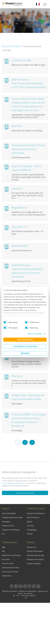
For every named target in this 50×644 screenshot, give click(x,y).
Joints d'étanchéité (9, 513)
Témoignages (32, 530)
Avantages (6, 521)
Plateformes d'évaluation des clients (11, 557)
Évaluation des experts (35, 559)
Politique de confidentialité (27, 591)
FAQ (3, 551)
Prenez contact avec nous (25, 493)
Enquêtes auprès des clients (12, 517)
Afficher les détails (35, 334)
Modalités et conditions (10, 591)
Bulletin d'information (35, 551)
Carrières (30, 526)
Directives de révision (10, 572)
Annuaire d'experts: (12, 46)
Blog (4, 547)
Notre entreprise (33, 517)
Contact (30, 534)
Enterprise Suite (8, 526)
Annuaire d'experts (34, 563)
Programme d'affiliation (11, 530)
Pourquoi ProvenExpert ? (36, 513)
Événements (7, 576)
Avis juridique (28, 593)
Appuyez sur (31, 547)
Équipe (29, 521)
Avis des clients (8, 563)
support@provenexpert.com (14, 483)
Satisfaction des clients (11, 567)
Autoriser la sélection (25, 346)
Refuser (25, 353)
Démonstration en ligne (36, 555)
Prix (3, 534)
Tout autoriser (25, 340)
